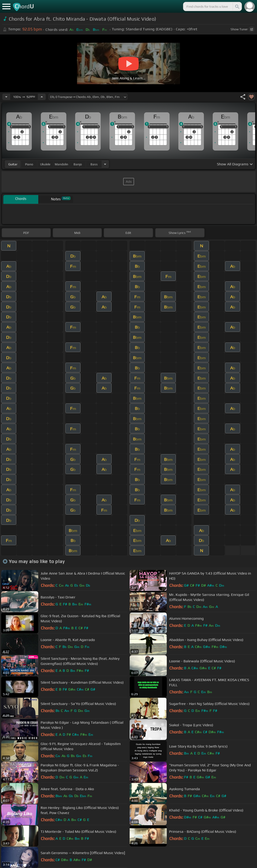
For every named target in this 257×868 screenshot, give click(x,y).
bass (94, 164)
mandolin (61, 164)
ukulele (45, 164)
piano (29, 164)
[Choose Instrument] (105, 164)
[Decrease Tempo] (6, 97)
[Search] (237, 6)
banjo (78, 164)
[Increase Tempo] (42, 97)
